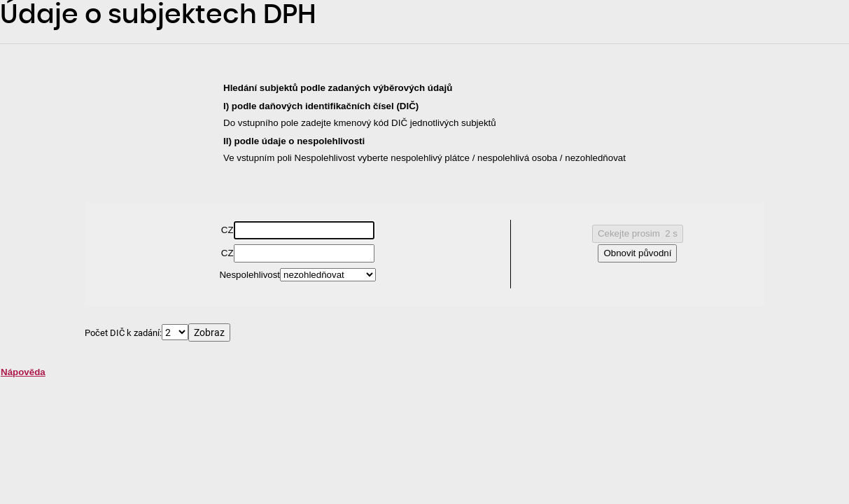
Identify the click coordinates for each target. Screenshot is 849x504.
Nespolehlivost (250, 275)
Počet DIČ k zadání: (123, 332)
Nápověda (23, 372)
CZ (227, 230)
